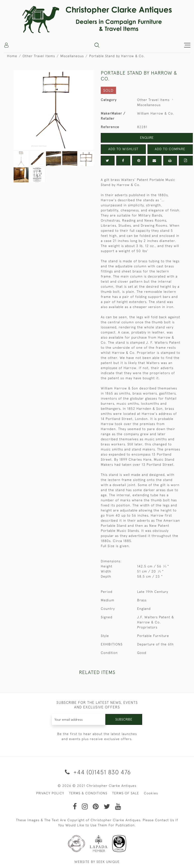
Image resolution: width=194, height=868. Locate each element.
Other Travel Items (39, 56)
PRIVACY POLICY (50, 793)
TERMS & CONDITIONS (88, 793)
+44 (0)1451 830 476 (97, 772)
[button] (97, 45)
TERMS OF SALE (126, 793)
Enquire (147, 138)
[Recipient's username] (79, 719)
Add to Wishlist (123, 149)
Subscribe (124, 719)
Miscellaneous (72, 56)
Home (12, 56)
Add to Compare (170, 149)
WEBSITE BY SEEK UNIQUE (97, 862)
